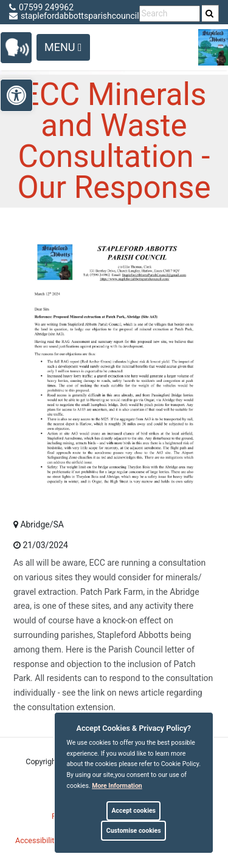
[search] (210, 13)
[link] (209, 13)
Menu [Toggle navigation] (63, 47)
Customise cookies (134, 831)
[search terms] (170, 14)
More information (117, 786)
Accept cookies (133, 811)
